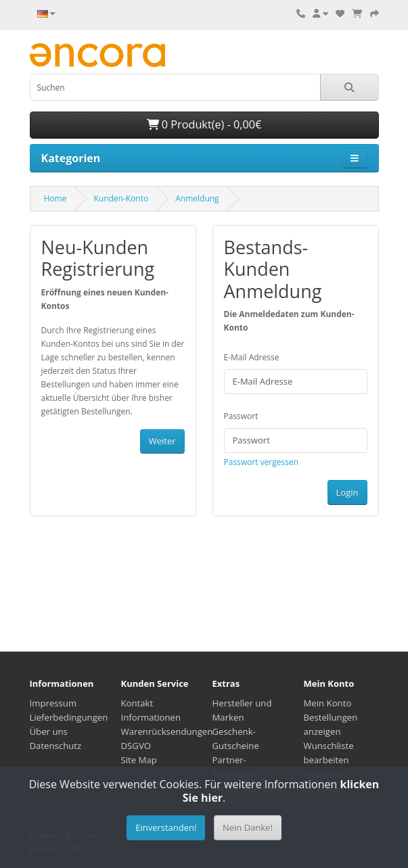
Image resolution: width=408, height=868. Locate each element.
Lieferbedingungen (69, 717)
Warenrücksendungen (167, 731)
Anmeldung (197, 198)
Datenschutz (56, 746)
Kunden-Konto (121, 198)
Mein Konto (328, 703)
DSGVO (136, 746)
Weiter (162, 441)
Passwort (241, 416)
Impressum (53, 703)
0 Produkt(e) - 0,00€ (204, 124)
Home (55, 198)
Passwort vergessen (262, 462)
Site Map (139, 760)
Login (347, 492)
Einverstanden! (166, 827)
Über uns (49, 731)
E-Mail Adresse (252, 357)
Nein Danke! (248, 827)
